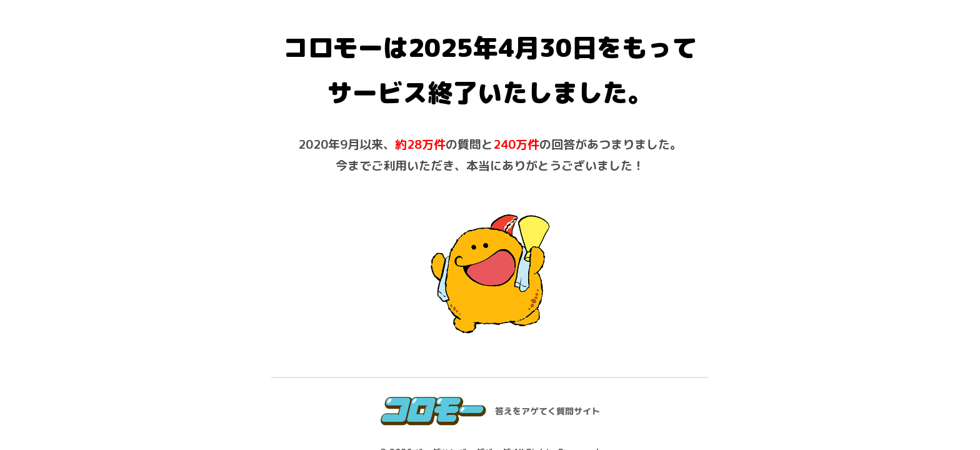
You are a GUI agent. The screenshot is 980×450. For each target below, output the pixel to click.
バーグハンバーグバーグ (462, 330)
